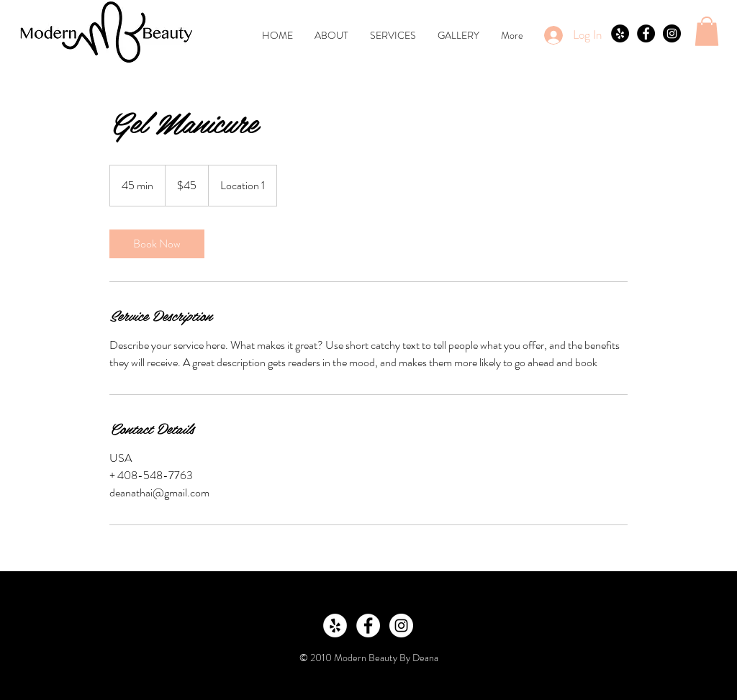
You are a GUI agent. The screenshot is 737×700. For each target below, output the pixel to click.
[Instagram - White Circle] (401, 626)
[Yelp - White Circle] (335, 626)
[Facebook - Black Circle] (646, 33)
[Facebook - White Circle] (368, 626)
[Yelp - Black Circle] (620, 33)
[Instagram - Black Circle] (672, 33)
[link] (157, 244)
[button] (707, 31)
